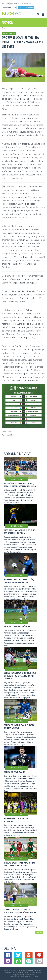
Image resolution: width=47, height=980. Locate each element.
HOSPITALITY (26, 4)
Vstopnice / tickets (26, 7)
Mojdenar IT (28, 977)
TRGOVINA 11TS (15, 4)
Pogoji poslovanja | (18, 975)
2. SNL (13, 33)
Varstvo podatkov (29, 975)
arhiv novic (39, 932)
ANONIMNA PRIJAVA (9, 8)
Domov (4, 28)
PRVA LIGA (5, 4)
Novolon (35, 977)
